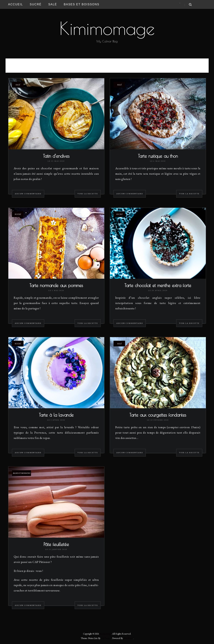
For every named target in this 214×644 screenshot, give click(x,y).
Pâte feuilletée (56, 544)
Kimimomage (107, 28)
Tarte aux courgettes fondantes (158, 415)
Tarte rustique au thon (158, 156)
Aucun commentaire (28, 194)
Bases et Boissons (82, 4)
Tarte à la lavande (56, 415)
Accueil (16, 4)
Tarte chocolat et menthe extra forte (158, 285)
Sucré (36, 4)
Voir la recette (88, 194)
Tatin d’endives (56, 156)
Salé (53, 4)
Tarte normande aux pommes (56, 285)
